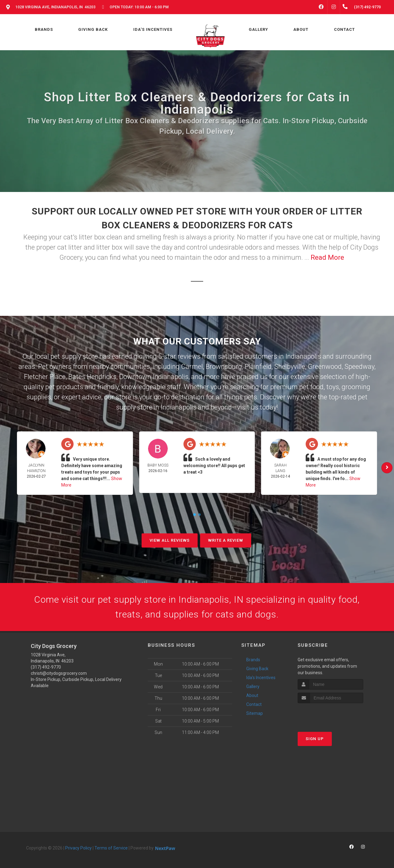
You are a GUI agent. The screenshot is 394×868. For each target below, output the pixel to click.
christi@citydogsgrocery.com (59, 673)
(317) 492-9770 (46, 667)
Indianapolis (303, 356)
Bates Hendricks (92, 377)
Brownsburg (224, 367)
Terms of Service (111, 848)
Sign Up (315, 739)
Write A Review (226, 540)
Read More (327, 257)
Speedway (359, 367)
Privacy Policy (78, 848)
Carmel (192, 367)
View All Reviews (170, 540)
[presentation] (330, 715)
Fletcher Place (45, 377)
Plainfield (258, 367)
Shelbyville (290, 367)
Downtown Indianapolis (154, 377)
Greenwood (325, 367)
